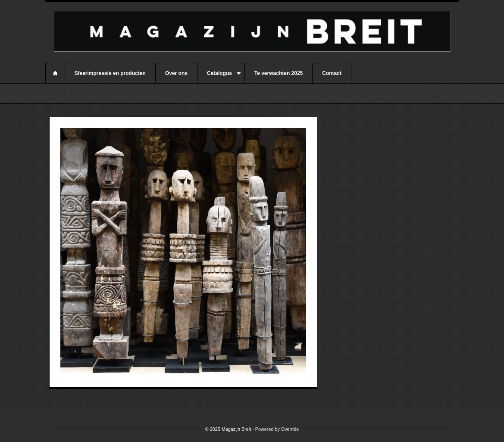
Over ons (176, 73)
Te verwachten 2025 (279, 73)
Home (55, 73)
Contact (332, 73)
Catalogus (219, 77)
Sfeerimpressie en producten (110, 73)
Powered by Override (277, 429)
